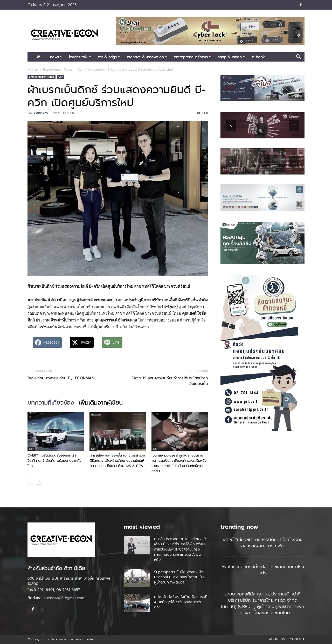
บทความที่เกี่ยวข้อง (51, 403)
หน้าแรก (33, 70)
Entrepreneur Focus (193, 57)
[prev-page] (31, 481)
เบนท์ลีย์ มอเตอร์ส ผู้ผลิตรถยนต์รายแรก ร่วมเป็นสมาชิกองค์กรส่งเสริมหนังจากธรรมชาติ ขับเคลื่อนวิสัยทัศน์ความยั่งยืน (179, 463)
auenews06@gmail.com (64, 598)
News (56, 57)
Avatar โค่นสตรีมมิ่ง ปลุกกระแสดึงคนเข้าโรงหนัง (263, 570)
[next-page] (39, 481)
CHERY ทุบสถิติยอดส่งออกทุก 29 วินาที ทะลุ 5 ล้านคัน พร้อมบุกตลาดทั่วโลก (54, 461)
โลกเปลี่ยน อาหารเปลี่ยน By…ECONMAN (61, 378)
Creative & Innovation (147, 57)
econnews (41, 113)
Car (80, 70)
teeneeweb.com (106, 639)
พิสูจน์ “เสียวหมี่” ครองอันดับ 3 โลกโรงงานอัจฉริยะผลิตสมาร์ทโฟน (262, 542)
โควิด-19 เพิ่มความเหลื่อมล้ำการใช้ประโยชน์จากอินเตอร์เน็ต (170, 381)
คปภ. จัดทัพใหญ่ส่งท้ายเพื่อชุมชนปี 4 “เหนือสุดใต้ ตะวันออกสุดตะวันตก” (181, 602)
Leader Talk (80, 57)
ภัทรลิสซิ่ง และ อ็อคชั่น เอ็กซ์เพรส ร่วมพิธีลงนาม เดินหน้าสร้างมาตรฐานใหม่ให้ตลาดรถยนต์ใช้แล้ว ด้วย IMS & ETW (117, 461)
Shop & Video (232, 57)
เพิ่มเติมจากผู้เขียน (101, 403)
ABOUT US (277, 639)
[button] (298, 57)
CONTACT (297, 639)
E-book (258, 57)
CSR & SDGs (109, 57)
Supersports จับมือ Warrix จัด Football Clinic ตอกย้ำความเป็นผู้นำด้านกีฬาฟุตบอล (179, 577)
